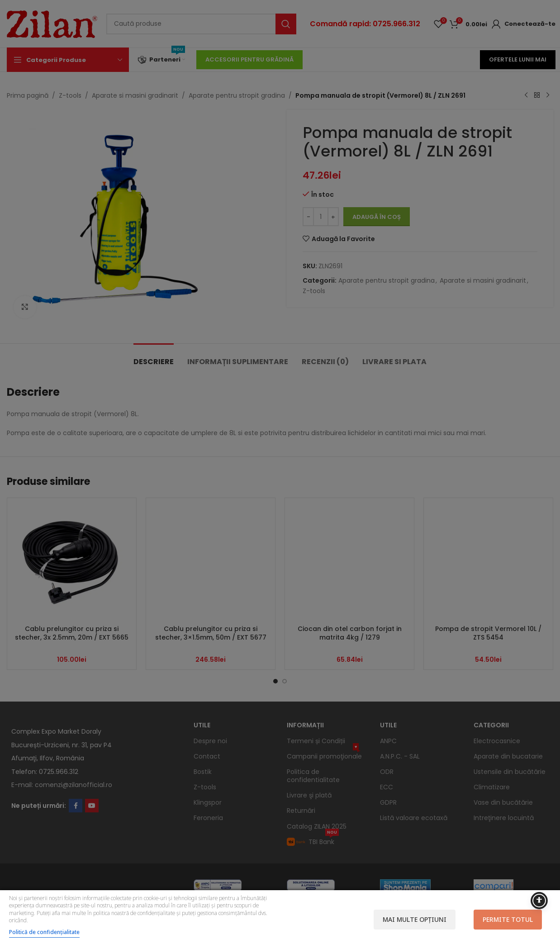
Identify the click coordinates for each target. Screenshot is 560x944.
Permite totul (508, 919)
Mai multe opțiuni (415, 919)
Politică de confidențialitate (44, 932)
